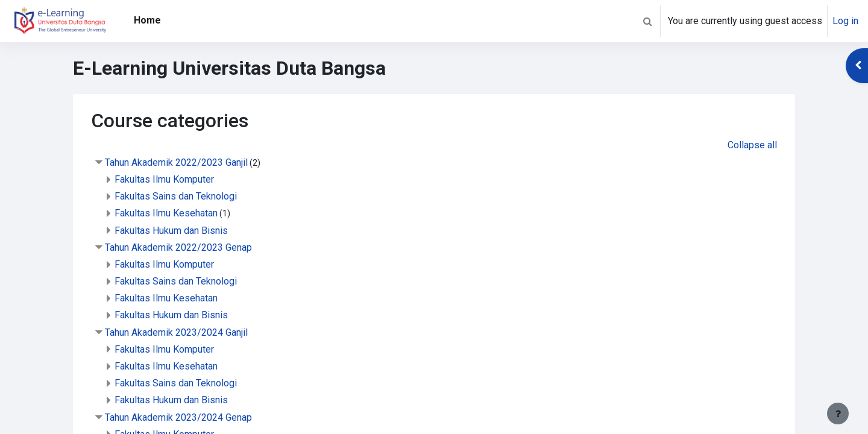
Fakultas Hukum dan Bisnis (171, 231)
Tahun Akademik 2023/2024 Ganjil (176, 332)
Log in (845, 21)
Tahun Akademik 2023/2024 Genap (178, 417)
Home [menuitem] (147, 20)
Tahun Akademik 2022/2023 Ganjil (176, 162)
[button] (647, 21)
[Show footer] (838, 414)
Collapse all (752, 145)
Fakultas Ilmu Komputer (164, 179)
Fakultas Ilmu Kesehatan (166, 213)
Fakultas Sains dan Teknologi (176, 196)
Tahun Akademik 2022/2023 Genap (178, 247)
